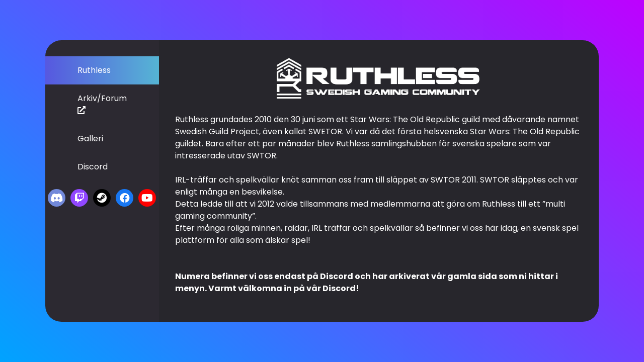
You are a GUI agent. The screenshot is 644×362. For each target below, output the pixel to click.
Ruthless (94, 70)
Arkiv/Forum (102, 103)
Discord (93, 167)
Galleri (90, 139)
